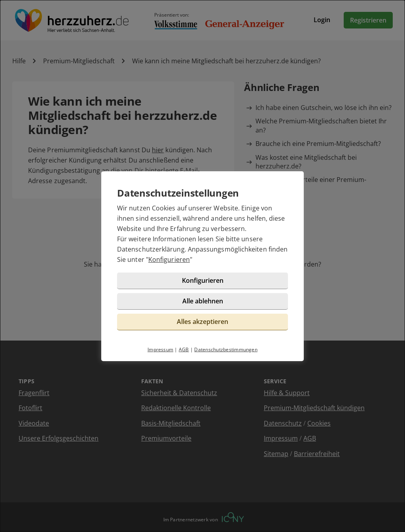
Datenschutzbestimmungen (226, 349)
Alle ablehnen (203, 301)
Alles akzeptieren (202, 322)
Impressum (160, 349)
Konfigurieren (169, 259)
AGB (184, 349)
